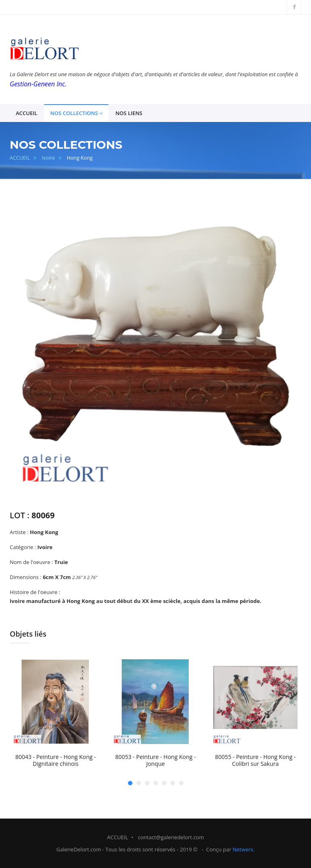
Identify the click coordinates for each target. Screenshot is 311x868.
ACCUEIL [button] (27, 113)
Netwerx (243, 849)
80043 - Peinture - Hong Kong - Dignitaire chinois (56, 760)
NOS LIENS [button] (129, 113)
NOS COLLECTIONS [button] (76, 113)
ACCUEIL (20, 158)
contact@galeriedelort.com (171, 837)
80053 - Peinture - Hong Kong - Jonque (155, 760)
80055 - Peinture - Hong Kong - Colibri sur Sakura (255, 760)
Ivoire (48, 158)
